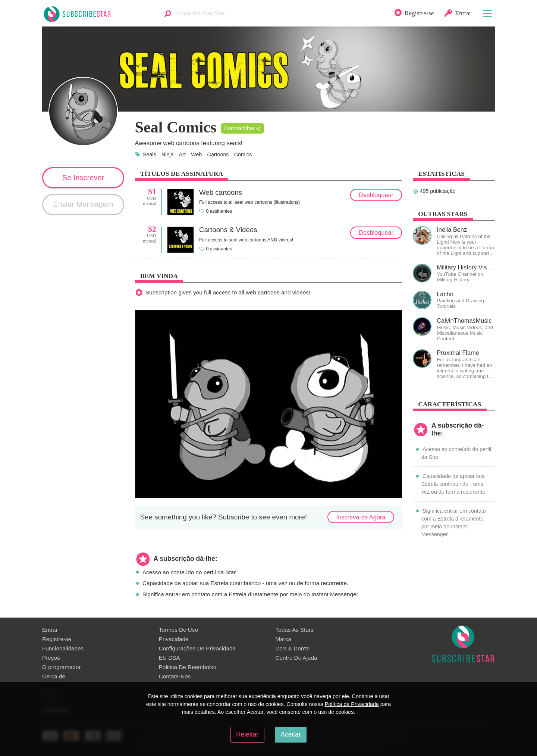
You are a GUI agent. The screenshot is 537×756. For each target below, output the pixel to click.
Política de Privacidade (352, 704)
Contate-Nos (175, 676)
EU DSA (169, 658)
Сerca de (54, 676)
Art (182, 154)
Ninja (168, 154)
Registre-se (57, 639)
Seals (150, 154)
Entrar (50, 630)
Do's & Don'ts (293, 648)
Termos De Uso (178, 630)
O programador (62, 667)
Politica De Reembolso (188, 667)
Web (196, 154)
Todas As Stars (295, 630)
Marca (283, 639)
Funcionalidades (63, 648)
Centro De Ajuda (296, 658)
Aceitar (291, 734)
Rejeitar (247, 734)
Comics (243, 154)
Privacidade (174, 639)
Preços (51, 658)
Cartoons (218, 154)
